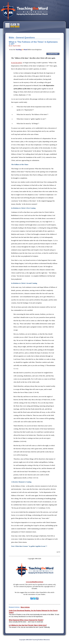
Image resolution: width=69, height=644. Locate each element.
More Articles (25, 607)
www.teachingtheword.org (34, 582)
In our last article (17, 63)
